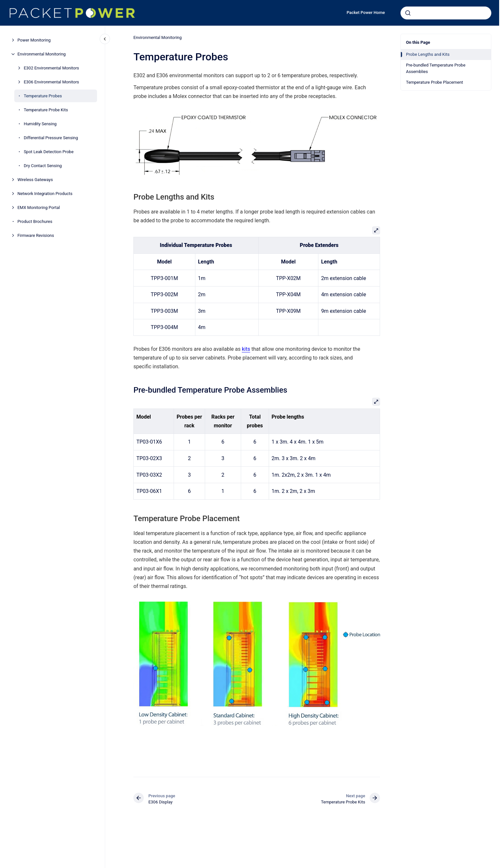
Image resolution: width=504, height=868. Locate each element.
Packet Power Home (366, 12)
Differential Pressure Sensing (51, 138)
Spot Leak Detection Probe (49, 152)
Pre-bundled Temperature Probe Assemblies (436, 68)
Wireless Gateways (35, 180)
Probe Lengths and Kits (428, 54)
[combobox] (446, 13)
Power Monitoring (34, 40)
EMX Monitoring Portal (39, 208)
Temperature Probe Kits (46, 110)
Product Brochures (35, 221)
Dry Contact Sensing (43, 166)
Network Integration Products (45, 194)
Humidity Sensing (40, 124)
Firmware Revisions (36, 235)
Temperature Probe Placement (435, 82)
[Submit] (408, 13)
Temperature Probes (43, 96)
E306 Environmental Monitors (51, 82)
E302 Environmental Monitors (51, 68)
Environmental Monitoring (42, 54)
